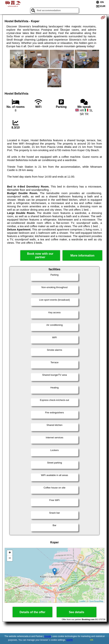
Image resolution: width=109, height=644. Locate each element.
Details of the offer (32, 612)
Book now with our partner (40, 255)
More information (82, 256)
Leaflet (82, 601)
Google (48, 636)
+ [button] (10, 553)
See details (77, 612)
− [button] (10, 558)
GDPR (70, 640)
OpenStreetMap (96, 601)
